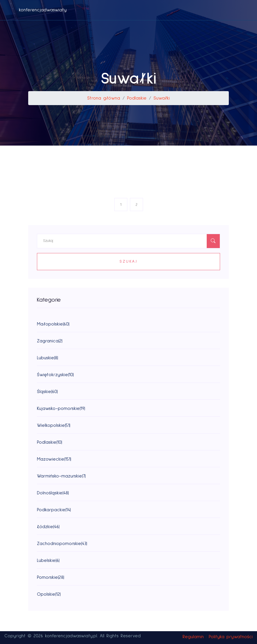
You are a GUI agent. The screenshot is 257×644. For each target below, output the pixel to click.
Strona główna (104, 98)
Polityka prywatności (231, 637)
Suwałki (162, 98)
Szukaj (128, 261)
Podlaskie (137, 98)
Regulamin (193, 637)
